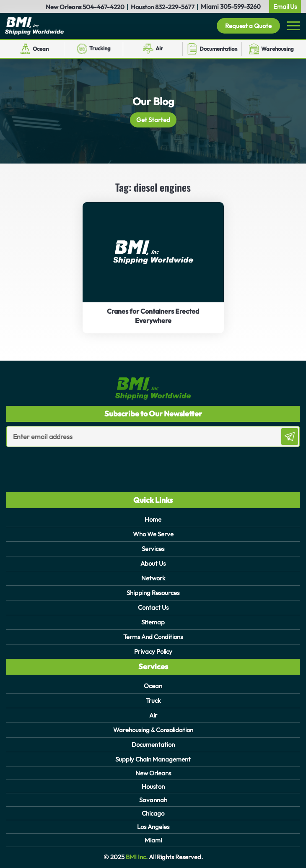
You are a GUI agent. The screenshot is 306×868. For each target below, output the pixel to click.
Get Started (153, 120)
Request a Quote (248, 26)
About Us (153, 563)
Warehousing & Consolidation (153, 730)
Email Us (285, 6)
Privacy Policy (153, 651)
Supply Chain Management (153, 759)
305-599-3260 (240, 6)
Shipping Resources (153, 593)
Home (153, 519)
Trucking (100, 48)
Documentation (218, 49)
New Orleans (153, 773)
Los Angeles (153, 827)
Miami (153, 840)
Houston (153, 786)
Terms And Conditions (153, 637)
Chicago (153, 813)
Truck (153, 700)
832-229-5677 (175, 7)
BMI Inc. (136, 857)
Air (159, 48)
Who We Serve (153, 534)
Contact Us (153, 607)
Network (153, 578)
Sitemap (153, 622)
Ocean (41, 49)
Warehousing (277, 49)
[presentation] (55, 464)
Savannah (153, 800)
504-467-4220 (104, 7)
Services (153, 549)
